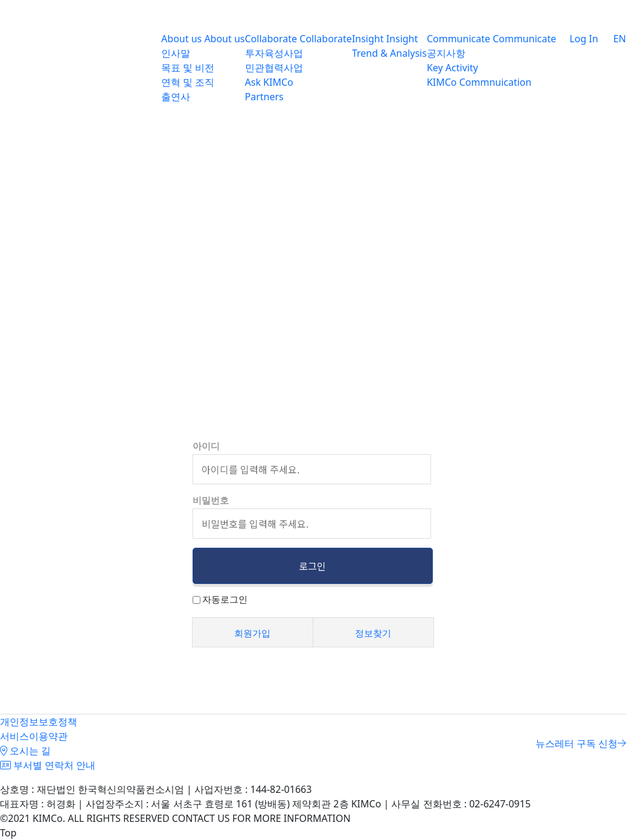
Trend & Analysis (389, 53)
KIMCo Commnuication (479, 82)
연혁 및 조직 (188, 82)
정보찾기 (373, 633)
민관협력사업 (274, 68)
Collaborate (271, 39)
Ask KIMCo (269, 82)
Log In (577, 39)
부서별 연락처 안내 (48, 765)
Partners (264, 97)
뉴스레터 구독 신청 (581, 743)
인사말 (176, 53)
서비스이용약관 (34, 736)
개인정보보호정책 (39, 722)
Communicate (458, 39)
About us (181, 39)
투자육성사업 (274, 53)
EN (612, 39)
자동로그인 (225, 599)
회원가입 (252, 633)
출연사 (176, 97)
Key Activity (452, 68)
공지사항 (446, 53)
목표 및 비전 (188, 68)
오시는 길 (25, 751)
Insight (368, 39)
